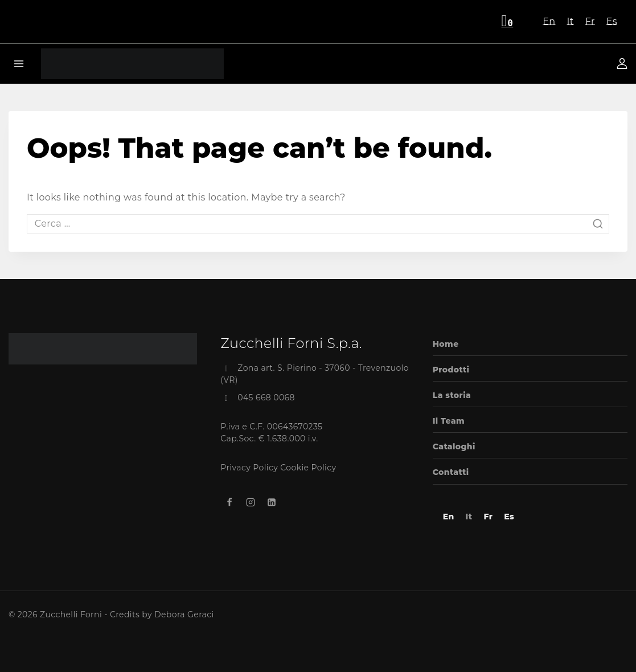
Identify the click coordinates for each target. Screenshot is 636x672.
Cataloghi (454, 446)
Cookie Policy (308, 468)
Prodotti (451, 370)
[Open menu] (19, 63)
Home (446, 344)
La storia (452, 395)
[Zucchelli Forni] (132, 63)
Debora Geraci (184, 614)
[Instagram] (251, 502)
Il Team (449, 421)
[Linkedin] (272, 502)
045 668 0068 (266, 398)
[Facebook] (229, 502)
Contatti (451, 472)
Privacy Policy (249, 468)
